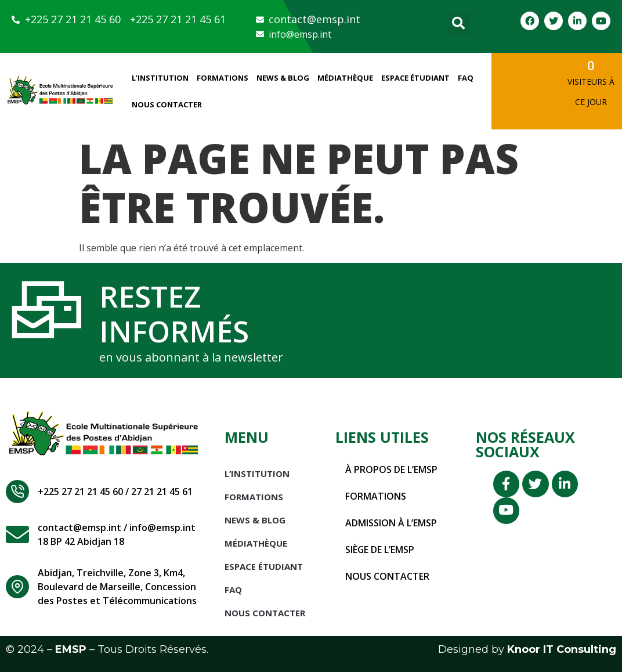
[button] (458, 23)
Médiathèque (345, 78)
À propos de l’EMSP (391, 469)
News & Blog (283, 78)
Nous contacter (387, 576)
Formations (223, 78)
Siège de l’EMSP (380, 550)
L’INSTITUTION (160, 78)
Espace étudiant (415, 78)
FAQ (466, 78)
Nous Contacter (167, 104)
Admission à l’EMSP (391, 523)
